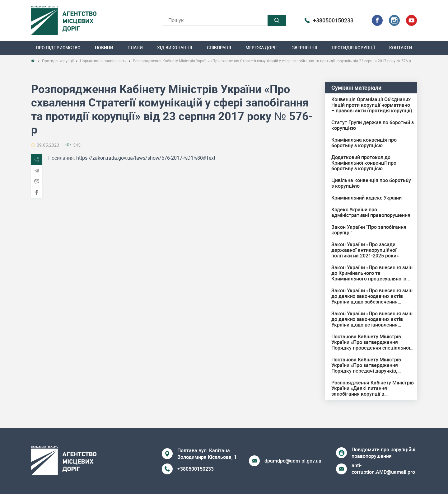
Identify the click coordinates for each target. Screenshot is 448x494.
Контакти (401, 47)
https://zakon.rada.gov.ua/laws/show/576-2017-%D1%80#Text (146, 158)
